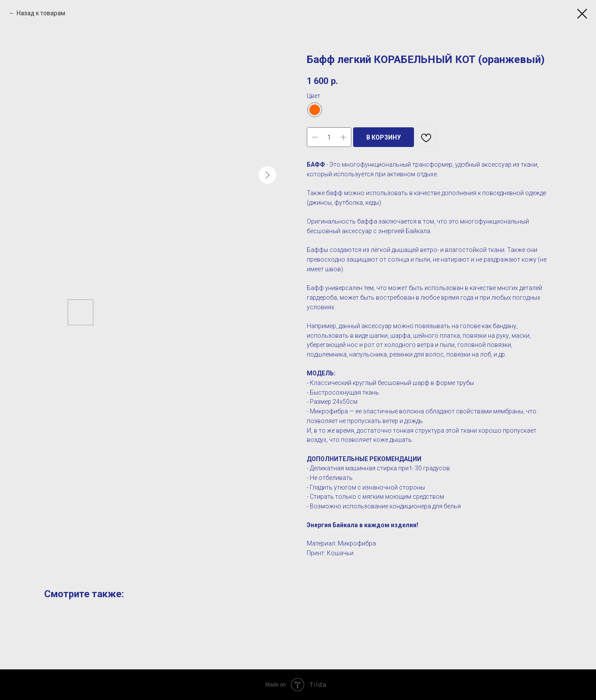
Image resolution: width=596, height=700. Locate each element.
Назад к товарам (41, 13)
